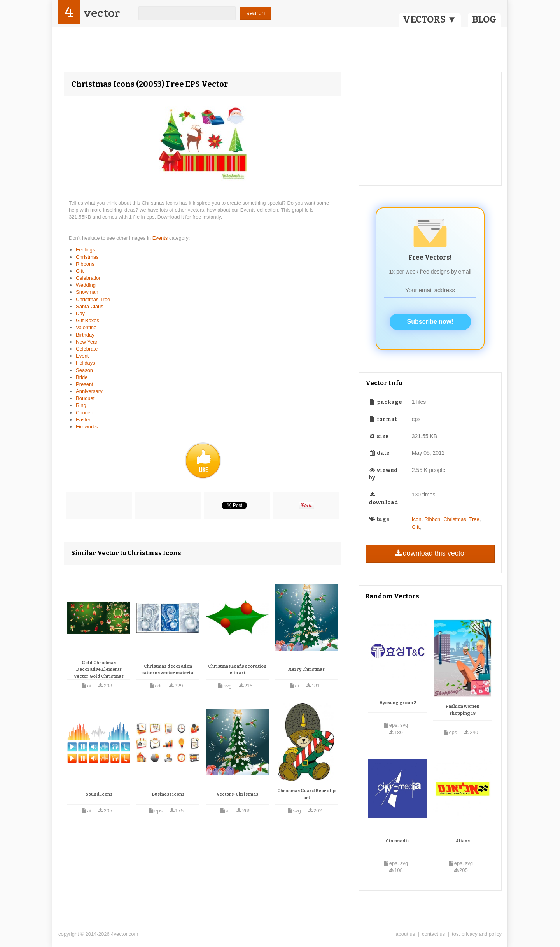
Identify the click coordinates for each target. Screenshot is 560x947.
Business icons (168, 794)
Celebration (89, 278)
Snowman (87, 292)
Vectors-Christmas (237, 794)
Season (84, 370)
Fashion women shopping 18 (463, 710)
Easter (83, 420)
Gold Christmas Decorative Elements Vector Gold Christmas (99, 670)
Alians (463, 841)
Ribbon (432, 519)
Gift (80, 271)
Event (82, 356)
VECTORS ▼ (430, 19)
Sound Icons (99, 794)
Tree (474, 519)
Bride (82, 377)
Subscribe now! (430, 322)
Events (161, 238)
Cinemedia (398, 841)
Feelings (85, 250)
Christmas (87, 257)
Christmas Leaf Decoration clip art (237, 670)
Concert (85, 413)
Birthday (85, 335)
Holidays (86, 363)
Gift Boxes (87, 320)
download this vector (430, 553)
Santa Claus (90, 306)
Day (80, 313)
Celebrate (87, 349)
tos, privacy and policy (477, 934)
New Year (87, 342)
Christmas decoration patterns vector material (168, 670)
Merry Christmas (306, 669)
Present (85, 384)
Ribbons (85, 264)
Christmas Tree (93, 299)
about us (405, 934)
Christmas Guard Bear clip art (306, 794)
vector (101, 13)
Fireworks (87, 427)
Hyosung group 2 (398, 703)
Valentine (86, 327)
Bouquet (85, 398)
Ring (81, 405)
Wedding (86, 285)
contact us (433, 934)
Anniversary (89, 391)
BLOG (484, 19)
